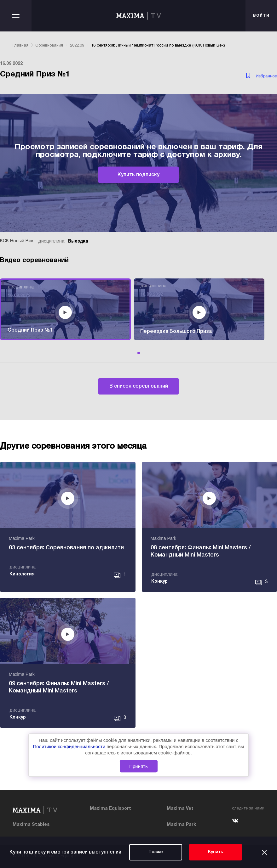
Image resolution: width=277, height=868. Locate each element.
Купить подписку (138, 175)
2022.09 (77, 46)
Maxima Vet (180, 809)
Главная (20, 46)
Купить (216, 852)
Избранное (266, 76)
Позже (156, 852)
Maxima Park (181, 825)
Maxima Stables (31, 825)
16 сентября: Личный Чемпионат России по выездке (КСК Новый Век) (158, 46)
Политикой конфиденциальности (70, 746)
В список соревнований (139, 386)
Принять (138, 766)
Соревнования (49, 46)
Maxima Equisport (110, 809)
